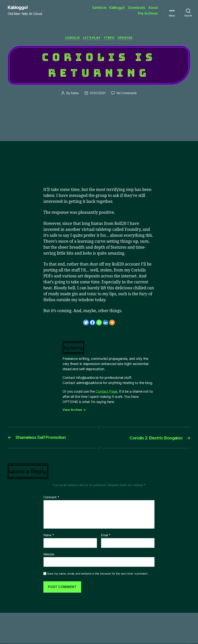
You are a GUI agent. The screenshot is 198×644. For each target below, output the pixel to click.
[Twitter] (86, 323)
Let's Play (92, 38)
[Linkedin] (106, 323)
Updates (126, 38)
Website (49, 555)
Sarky (74, 94)
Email (106, 536)
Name (49, 536)
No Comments (127, 94)
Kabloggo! (18, 8)
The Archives (148, 14)
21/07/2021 (98, 94)
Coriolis (72, 38)
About (153, 8)
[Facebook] (92, 323)
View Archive (74, 410)
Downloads (137, 8)
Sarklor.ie (99, 8)
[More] (112, 323)
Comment (51, 498)
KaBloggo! (117, 8)
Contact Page (106, 392)
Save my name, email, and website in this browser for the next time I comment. (98, 574)
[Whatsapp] (99, 323)
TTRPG (110, 38)
